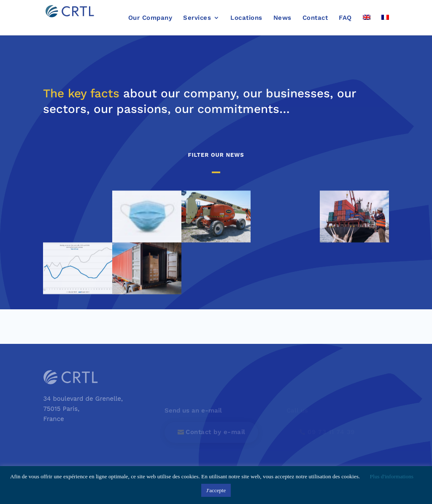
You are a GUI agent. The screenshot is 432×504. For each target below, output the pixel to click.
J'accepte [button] (216, 490)
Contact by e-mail (216, 432)
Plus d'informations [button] (392, 476)
